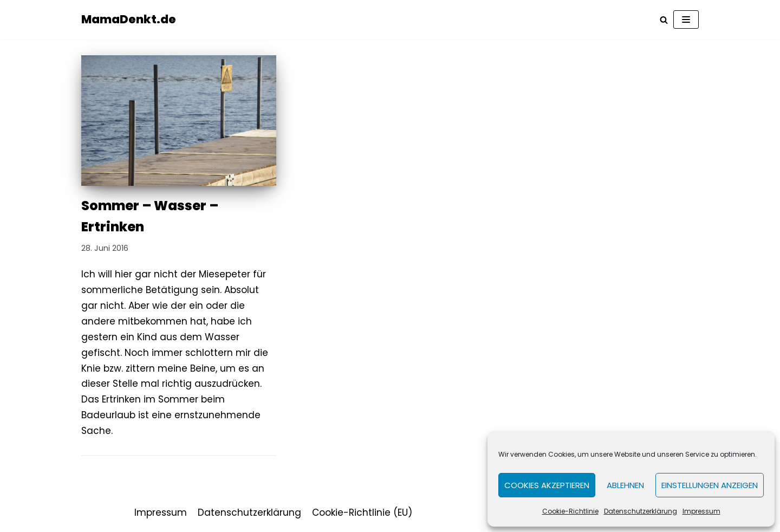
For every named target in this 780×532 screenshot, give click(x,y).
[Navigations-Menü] (686, 20)
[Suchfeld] (664, 20)
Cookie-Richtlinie (570, 511)
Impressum (701, 511)
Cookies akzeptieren (547, 485)
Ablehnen (625, 485)
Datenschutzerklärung (641, 511)
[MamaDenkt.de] (129, 20)
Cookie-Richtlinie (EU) (362, 512)
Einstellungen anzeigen (710, 485)
